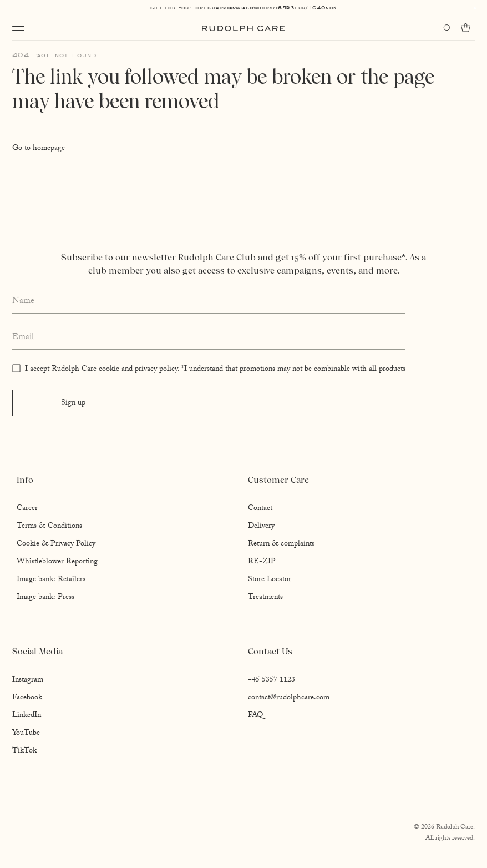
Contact (260, 509)
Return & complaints (281, 544)
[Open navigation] (18, 28)
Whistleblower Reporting (57, 562)
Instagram (28, 680)
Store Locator (270, 580)
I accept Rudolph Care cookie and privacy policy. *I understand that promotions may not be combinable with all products (215, 370)
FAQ (255, 716)
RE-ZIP (262, 562)
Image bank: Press (45, 598)
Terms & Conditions (49, 527)
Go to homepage (39, 149)
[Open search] (446, 28)
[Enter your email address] (209, 338)
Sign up (73, 403)
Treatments (265, 598)
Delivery (261, 527)
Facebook (27, 698)
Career (27, 509)
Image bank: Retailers (51, 580)
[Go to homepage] (243, 28)
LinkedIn (27, 716)
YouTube (26, 734)
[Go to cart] (468, 28)
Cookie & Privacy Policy (56, 544)
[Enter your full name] (209, 302)
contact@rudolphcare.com (289, 698)
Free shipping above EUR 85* (243, 8)
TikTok (24, 751)
